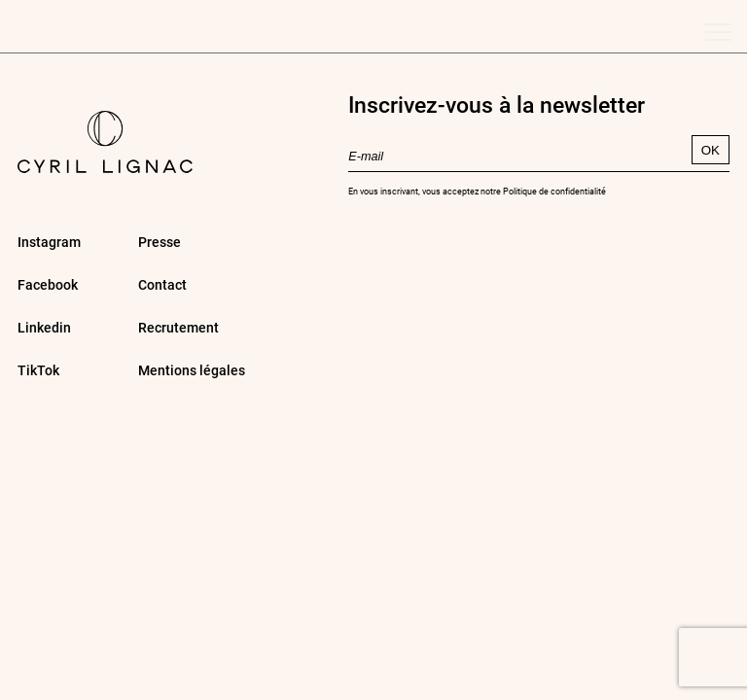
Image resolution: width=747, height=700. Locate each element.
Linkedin (44, 327)
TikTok (38, 370)
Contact (162, 284)
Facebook (48, 284)
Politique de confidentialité (554, 191)
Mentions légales (192, 370)
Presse (160, 242)
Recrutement (178, 327)
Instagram (49, 242)
